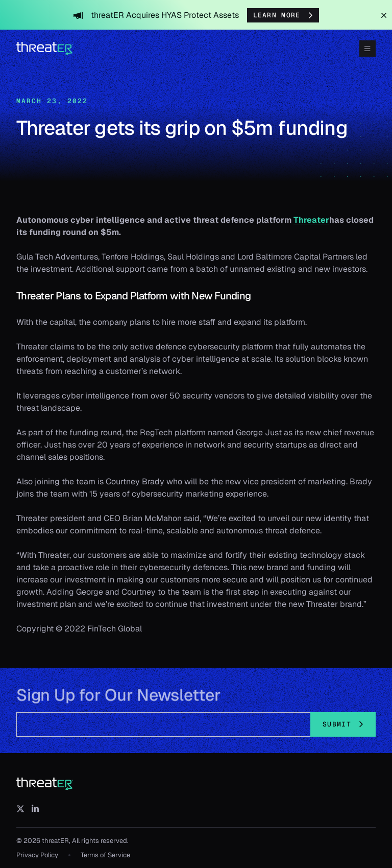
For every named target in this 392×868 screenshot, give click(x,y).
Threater (311, 220)
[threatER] (45, 784)
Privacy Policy (37, 855)
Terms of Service (105, 855)
